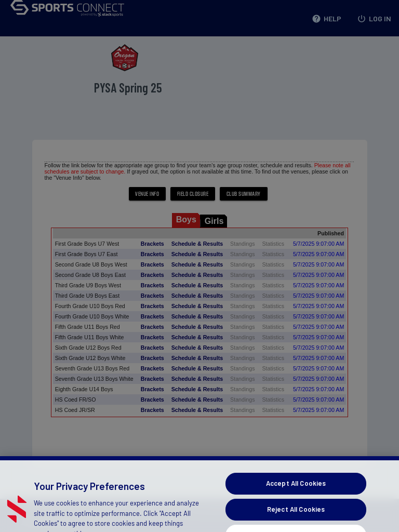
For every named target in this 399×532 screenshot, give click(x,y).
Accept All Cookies (296, 501)
